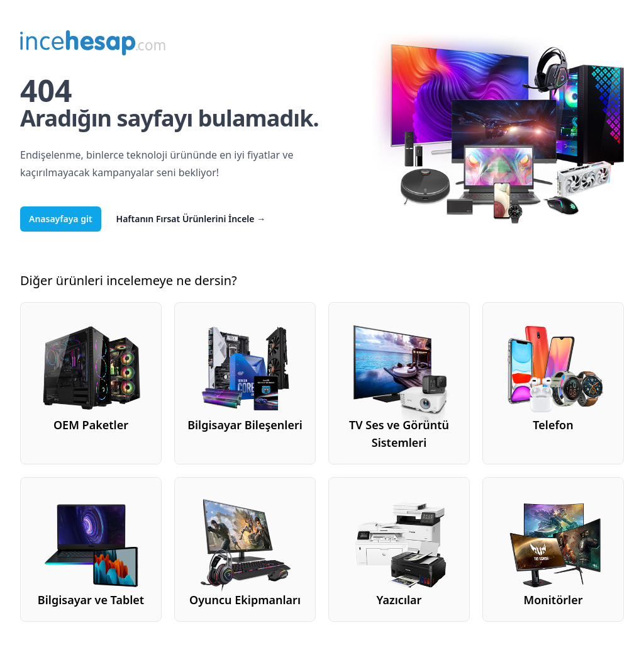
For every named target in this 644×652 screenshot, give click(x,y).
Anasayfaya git (61, 219)
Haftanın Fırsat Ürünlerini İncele (191, 219)
